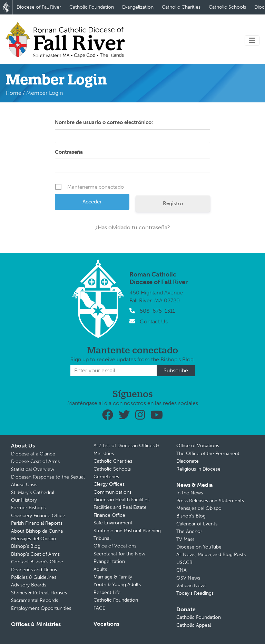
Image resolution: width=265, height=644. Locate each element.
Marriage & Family (113, 577)
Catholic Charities (181, 7)
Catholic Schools (227, 7)
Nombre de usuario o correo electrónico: (104, 122)
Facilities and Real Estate (120, 507)
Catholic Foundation (92, 7)
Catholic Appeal (194, 625)
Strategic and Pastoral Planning (127, 531)
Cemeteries (106, 477)
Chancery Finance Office (38, 516)
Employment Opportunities (41, 608)
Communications (112, 492)
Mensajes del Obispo (34, 539)
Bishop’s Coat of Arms (35, 554)
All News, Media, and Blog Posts (211, 555)
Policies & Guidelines (34, 577)
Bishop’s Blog (26, 546)
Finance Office (109, 515)
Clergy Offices (109, 484)
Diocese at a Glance (33, 454)
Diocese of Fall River (39, 7)
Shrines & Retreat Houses (39, 593)
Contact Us (154, 321)
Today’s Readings (195, 593)
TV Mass (185, 539)
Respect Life (107, 592)
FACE (99, 608)
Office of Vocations (115, 546)
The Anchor (189, 531)
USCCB (184, 562)
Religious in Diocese (198, 469)
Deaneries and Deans (34, 570)
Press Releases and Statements (210, 501)
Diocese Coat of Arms (35, 461)
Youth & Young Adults (117, 585)
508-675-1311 (157, 311)
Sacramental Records (35, 600)
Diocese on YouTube (199, 547)
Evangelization (138, 7)
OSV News (188, 578)
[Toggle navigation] (252, 41)
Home (13, 93)
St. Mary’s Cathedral (33, 492)
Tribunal (102, 538)
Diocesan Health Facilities (121, 500)
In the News (190, 493)
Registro (173, 203)
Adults (100, 569)
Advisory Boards (29, 585)
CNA (181, 570)
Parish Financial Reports (37, 523)
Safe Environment (113, 523)
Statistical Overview (33, 469)
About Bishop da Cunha (37, 531)
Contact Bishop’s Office (37, 562)
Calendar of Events (197, 524)
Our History (24, 500)
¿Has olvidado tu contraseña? (133, 227)
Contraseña (69, 152)
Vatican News (191, 586)
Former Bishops (28, 508)
